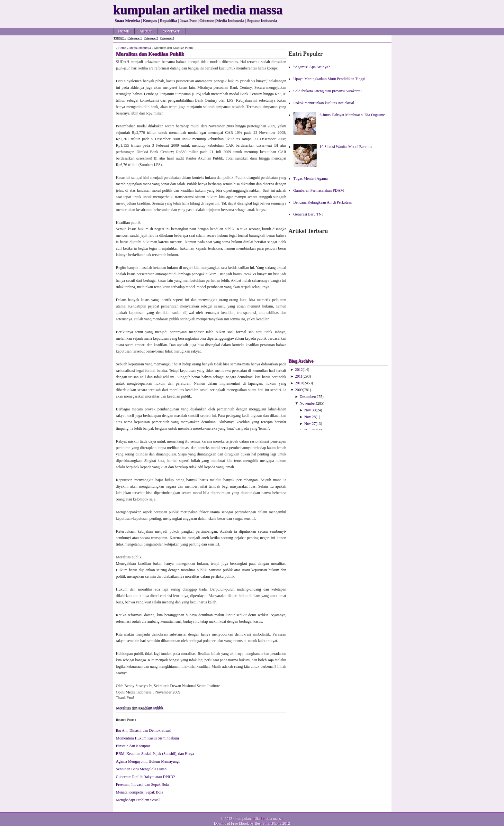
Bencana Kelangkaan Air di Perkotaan (323, 202)
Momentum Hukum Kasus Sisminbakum (148, 738)
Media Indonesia (140, 48)
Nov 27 (310, 424)
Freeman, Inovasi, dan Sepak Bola (143, 785)
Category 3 (167, 38)
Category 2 (151, 38)
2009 (299, 390)
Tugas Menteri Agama (311, 179)
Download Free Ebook (232, 823)
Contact (171, 31)
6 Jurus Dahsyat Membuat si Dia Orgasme (352, 115)
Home (124, 31)
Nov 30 (310, 410)
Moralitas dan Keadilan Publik (140, 708)
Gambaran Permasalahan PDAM (319, 190)
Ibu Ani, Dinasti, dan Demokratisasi (144, 730)
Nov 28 (310, 417)
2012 (299, 370)
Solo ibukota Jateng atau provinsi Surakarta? (328, 91)
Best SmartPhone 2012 (272, 823)
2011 (299, 376)
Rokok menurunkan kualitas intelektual (324, 103)
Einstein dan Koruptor (133, 746)
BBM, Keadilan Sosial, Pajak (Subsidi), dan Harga (155, 754)
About (146, 31)
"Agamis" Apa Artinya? (312, 67)
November (308, 403)
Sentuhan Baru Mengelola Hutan (141, 769)
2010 (299, 383)
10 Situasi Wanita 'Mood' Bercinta (346, 147)
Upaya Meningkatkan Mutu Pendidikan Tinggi (329, 79)
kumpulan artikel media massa (259, 819)
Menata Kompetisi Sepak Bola (140, 792)
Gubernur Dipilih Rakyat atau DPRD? (145, 777)
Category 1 (135, 38)
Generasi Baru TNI (308, 214)
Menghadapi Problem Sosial (138, 800)
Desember (307, 397)
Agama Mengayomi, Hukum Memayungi (148, 761)
